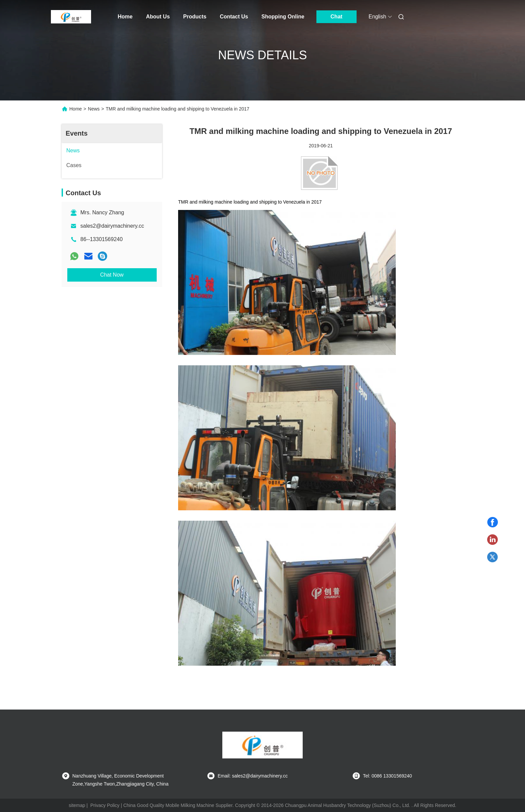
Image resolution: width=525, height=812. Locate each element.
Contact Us (234, 17)
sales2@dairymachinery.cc (112, 226)
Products (195, 17)
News (94, 109)
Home (125, 17)
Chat (336, 17)
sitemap (77, 805)
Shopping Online (283, 17)
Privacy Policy (105, 805)
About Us (158, 17)
